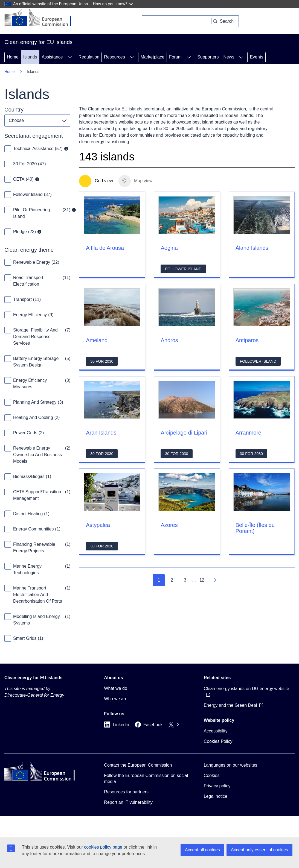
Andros (169, 340)
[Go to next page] (215, 580)
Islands (30, 57)
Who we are (116, 699)
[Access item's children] (70, 57)
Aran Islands (101, 433)
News (229, 57)
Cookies (212, 775)
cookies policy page (103, 847)
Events (256, 57)
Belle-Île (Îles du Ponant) (255, 528)
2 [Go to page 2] (172, 580)
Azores (169, 525)
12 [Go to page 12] (202, 580)
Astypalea (98, 525)
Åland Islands (252, 248)
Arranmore (248, 433)
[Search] (177, 21)
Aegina (169, 248)
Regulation (89, 57)
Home (13, 57)
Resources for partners (126, 792)
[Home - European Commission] (42, 18)
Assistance (52, 57)
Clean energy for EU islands (34, 678)
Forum (175, 57)
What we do (115, 688)
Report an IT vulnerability (128, 802)
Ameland (97, 340)
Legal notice (216, 796)
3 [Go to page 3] (185, 580)
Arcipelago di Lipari (184, 433)
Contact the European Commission (138, 765)
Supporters (208, 57)
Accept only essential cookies (259, 850)
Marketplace (153, 57)
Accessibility (216, 731)
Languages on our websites (231, 765)
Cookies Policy (218, 741)
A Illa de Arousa (105, 248)
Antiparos (247, 340)
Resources (114, 57)
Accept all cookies (202, 850)
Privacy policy (217, 786)
